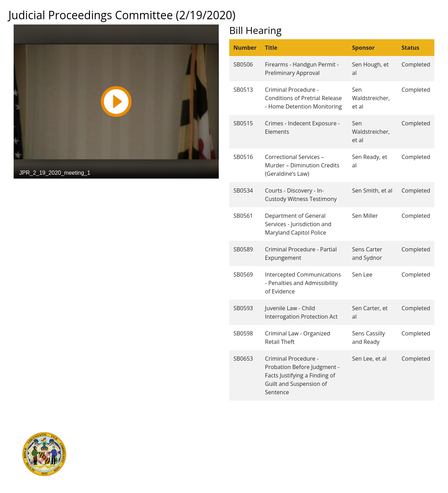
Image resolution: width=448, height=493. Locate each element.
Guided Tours (237, 435)
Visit (226, 450)
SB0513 (243, 90)
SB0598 (243, 333)
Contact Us (234, 442)
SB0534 (243, 190)
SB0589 (243, 249)
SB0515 (243, 123)
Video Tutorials (239, 481)
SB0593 (243, 308)
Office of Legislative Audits (132, 458)
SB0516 (243, 157)
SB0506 (243, 64)
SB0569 (243, 275)
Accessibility (235, 465)
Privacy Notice (238, 473)
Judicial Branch (119, 442)
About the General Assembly (255, 458)
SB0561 (243, 216)
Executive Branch (122, 435)
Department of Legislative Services (142, 450)
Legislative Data (385, 435)
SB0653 (243, 359)
